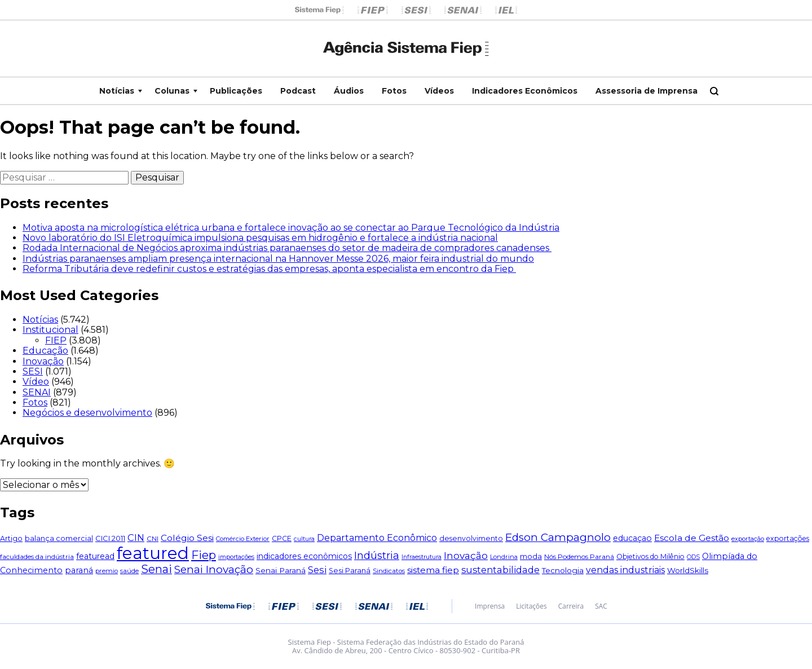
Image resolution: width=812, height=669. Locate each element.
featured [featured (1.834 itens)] (153, 553)
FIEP (56, 340)
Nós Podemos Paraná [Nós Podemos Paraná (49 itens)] (579, 556)
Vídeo (36, 382)
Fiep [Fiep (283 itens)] (204, 555)
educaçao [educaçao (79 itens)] (632, 538)
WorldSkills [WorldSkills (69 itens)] (688, 570)
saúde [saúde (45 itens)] (129, 571)
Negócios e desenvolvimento (87, 413)
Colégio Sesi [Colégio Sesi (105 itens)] (187, 538)
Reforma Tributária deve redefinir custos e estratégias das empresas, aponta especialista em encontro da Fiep (269, 269)
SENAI (37, 392)
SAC (601, 606)
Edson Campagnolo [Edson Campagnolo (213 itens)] (558, 537)
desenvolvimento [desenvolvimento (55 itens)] (471, 538)
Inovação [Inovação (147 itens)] (466, 555)
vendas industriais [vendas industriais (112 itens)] (625, 570)
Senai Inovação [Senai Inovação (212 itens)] (214, 569)
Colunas (172, 91)
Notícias (117, 91)
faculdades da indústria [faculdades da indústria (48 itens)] (37, 557)
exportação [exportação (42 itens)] (748, 539)
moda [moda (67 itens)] (531, 556)
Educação (45, 351)
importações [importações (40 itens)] (236, 557)
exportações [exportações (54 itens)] (788, 538)
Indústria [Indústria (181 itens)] (377, 555)
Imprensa (490, 606)
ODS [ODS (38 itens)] (693, 557)
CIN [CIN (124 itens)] (136, 538)
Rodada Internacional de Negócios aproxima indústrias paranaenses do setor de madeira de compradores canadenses (287, 248)
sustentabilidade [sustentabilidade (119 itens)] (500, 570)
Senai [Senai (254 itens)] (156, 569)
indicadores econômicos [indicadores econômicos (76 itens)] (304, 556)
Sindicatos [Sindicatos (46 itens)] (389, 571)
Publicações (236, 91)
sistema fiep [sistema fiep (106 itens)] (433, 570)
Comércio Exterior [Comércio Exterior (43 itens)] (243, 539)
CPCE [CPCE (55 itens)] (282, 538)
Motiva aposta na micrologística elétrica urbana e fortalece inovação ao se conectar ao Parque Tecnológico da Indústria (291, 228)
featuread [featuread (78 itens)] (95, 556)
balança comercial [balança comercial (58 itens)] (59, 538)
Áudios (349, 91)
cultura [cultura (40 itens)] (304, 539)
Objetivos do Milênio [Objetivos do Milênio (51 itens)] (650, 556)
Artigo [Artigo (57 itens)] (11, 538)
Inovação (43, 361)
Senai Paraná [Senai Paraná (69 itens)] (281, 570)
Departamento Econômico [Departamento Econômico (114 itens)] (377, 538)
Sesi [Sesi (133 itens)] (317, 570)
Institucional (50, 330)
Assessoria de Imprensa (646, 91)
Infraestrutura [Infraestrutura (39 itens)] (422, 557)
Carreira (571, 606)
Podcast (298, 91)
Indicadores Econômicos (525, 91)
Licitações (531, 606)
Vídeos (439, 91)
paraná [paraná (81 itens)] (79, 570)
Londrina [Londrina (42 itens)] (504, 557)
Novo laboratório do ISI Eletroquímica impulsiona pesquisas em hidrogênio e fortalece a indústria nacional (260, 238)
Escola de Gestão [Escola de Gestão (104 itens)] (692, 538)
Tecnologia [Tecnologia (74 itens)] (563, 570)
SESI (33, 371)
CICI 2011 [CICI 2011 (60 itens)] (110, 538)
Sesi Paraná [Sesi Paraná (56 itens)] (350, 571)
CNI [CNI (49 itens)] (153, 538)
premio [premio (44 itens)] (107, 571)
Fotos (394, 91)
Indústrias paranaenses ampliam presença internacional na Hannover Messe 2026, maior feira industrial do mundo (278, 259)
